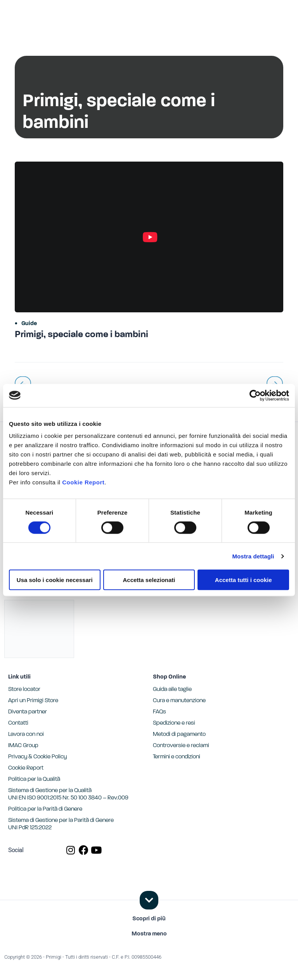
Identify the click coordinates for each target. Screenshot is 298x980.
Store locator (24, 690)
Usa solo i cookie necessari (55, 580)
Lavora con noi (26, 735)
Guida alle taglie (172, 690)
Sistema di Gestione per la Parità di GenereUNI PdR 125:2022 (61, 824)
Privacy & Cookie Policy (37, 757)
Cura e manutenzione (179, 701)
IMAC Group (23, 746)
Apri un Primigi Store (33, 701)
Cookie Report (83, 482)
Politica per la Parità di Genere (45, 809)
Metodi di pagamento (179, 735)
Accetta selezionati (149, 580)
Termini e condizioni (177, 757)
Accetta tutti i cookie (243, 580)
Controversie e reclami (181, 746)
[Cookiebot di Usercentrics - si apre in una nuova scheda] (255, 395)
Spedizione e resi (174, 723)
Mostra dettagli (253, 556)
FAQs (159, 712)
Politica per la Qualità (34, 779)
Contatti (18, 723)
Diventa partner (28, 712)
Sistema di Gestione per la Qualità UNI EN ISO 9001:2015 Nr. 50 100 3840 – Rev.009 (68, 794)
